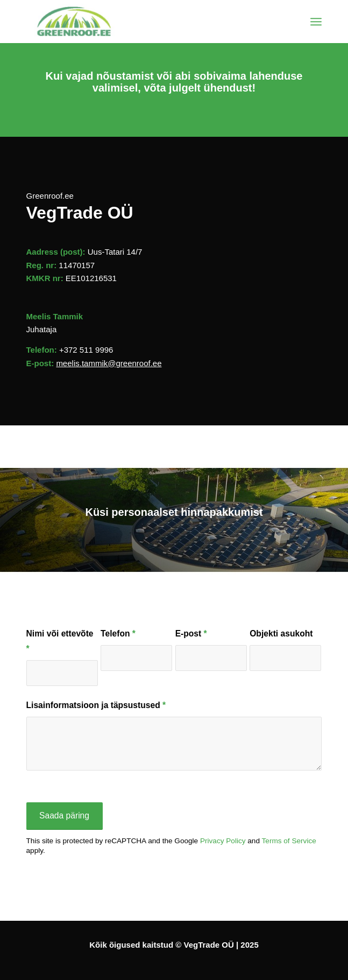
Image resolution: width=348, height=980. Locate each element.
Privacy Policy (223, 841)
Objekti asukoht (281, 633)
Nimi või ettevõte (60, 641)
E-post (191, 633)
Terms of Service (289, 841)
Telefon (118, 633)
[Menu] (316, 22)
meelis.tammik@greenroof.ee (109, 363)
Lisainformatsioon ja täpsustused (96, 705)
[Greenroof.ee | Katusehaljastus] (145, 22)
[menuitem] (316, 22)
